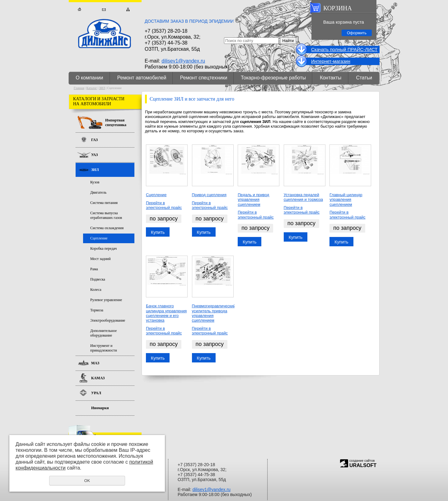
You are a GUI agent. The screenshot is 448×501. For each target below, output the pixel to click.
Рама (94, 269)
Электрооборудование (108, 320)
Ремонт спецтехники (204, 78)
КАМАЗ (98, 378)
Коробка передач (103, 248)
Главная (79, 9)
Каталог (92, 88)
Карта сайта (128, 9)
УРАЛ (96, 393)
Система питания (104, 203)
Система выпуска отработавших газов (106, 215)
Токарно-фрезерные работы (273, 78)
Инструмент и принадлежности (104, 348)
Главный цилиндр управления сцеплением (346, 200)
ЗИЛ (102, 88)
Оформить (357, 33)
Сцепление (156, 195)
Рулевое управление (106, 300)
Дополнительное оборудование (103, 333)
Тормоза (97, 310)
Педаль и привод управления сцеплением (253, 200)
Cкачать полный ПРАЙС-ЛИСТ (344, 49)
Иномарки (100, 408)
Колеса (96, 290)
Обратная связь (104, 9)
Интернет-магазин (331, 61)
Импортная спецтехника (116, 123)
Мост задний (100, 259)
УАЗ (94, 155)
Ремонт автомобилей (142, 78)
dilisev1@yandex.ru (183, 61)
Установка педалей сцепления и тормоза (303, 197)
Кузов (95, 182)
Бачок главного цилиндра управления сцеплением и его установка (166, 313)
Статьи (364, 78)
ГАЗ (94, 140)
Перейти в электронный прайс (164, 205)
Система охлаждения (107, 228)
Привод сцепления (209, 195)
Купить (158, 232)
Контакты (331, 78)
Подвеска (98, 279)
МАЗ (95, 363)
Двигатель (98, 192)
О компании (89, 78)
